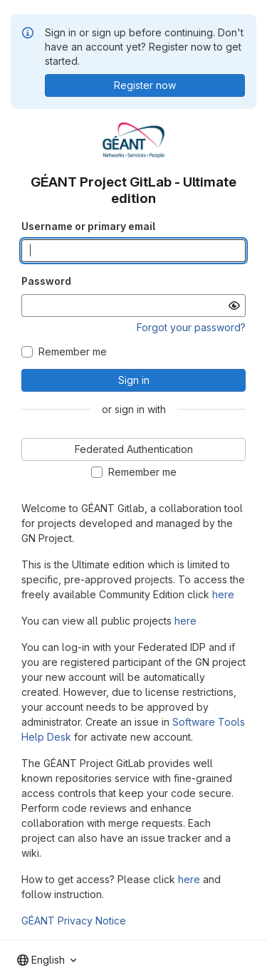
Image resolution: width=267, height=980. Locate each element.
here (223, 594)
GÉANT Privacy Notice (74, 921)
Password (46, 281)
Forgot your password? (191, 327)
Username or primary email (88, 226)
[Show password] (234, 306)
